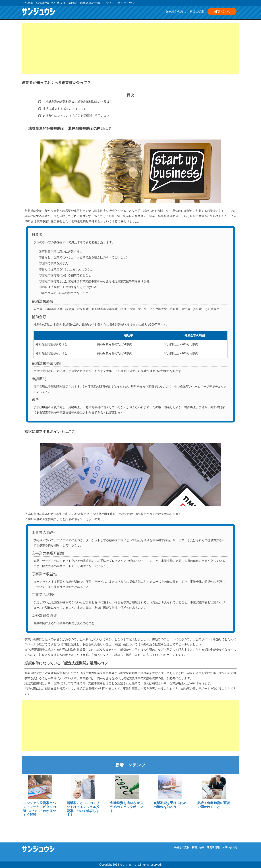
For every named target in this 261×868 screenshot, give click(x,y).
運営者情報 (213, 847)
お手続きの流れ (176, 11)
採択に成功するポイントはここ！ (64, 109)
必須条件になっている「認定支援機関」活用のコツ (76, 116)
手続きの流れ (182, 847)
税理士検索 (197, 11)
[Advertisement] (130, 49)
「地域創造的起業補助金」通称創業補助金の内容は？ (77, 102)
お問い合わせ (222, 11)
